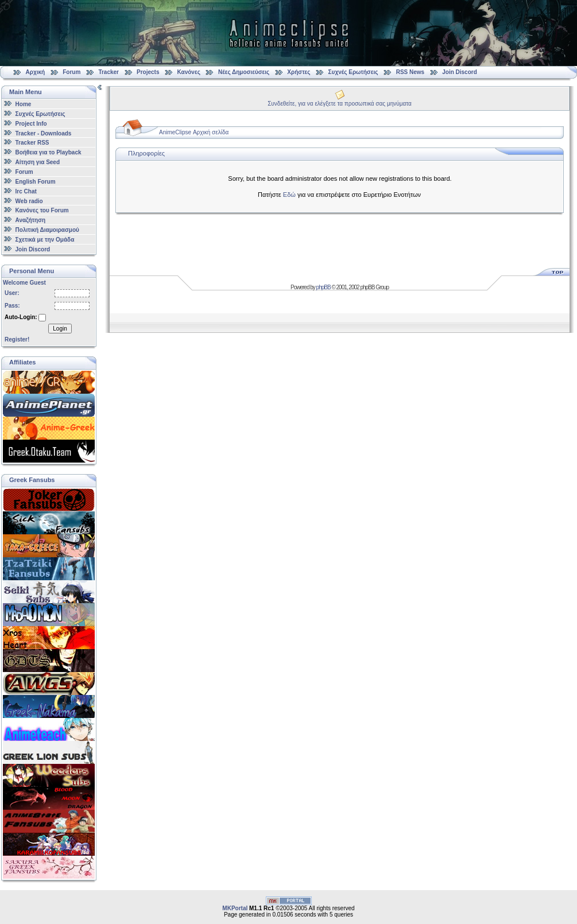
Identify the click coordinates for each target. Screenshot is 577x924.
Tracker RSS (32, 143)
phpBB (324, 287)
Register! (17, 339)
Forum (71, 72)
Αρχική (36, 72)
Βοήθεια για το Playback (49, 152)
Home (24, 104)
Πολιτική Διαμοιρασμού (47, 230)
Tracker (109, 72)
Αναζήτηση (31, 220)
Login (60, 329)
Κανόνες (189, 72)
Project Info (31, 124)
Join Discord (460, 72)
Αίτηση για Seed (38, 162)
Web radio (29, 201)
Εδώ (289, 195)
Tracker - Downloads (44, 133)
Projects (148, 72)
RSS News (410, 72)
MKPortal (235, 908)
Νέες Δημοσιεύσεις (244, 72)
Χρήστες (299, 72)
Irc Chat (26, 191)
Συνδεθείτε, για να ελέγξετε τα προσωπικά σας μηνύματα (340, 104)
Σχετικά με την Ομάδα (45, 240)
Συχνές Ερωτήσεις (354, 72)
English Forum (36, 182)
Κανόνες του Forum (42, 210)
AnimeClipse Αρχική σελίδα (194, 132)
